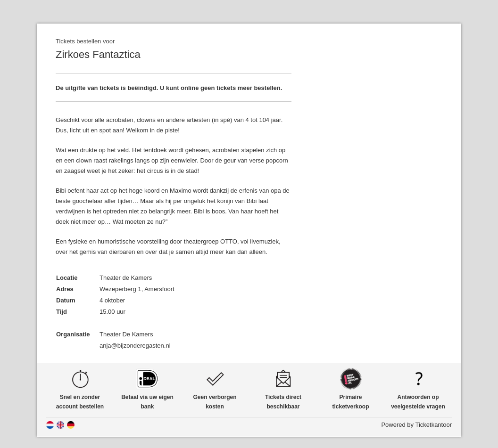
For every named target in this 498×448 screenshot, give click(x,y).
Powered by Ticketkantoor (416, 425)
